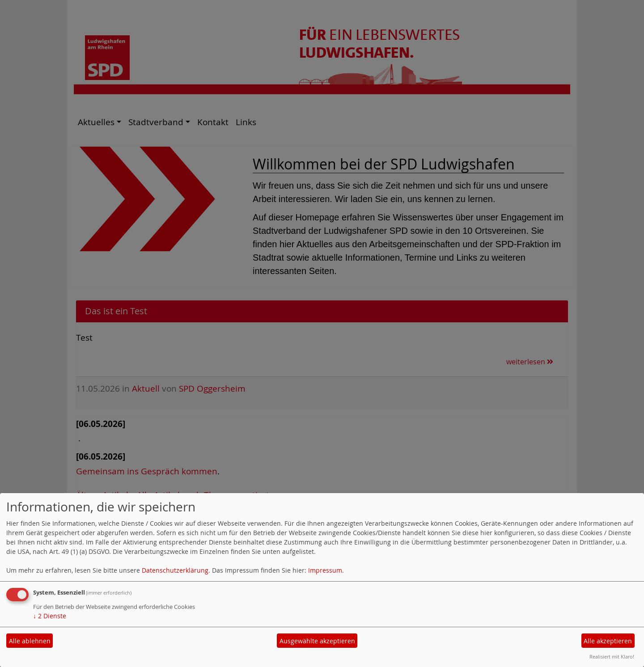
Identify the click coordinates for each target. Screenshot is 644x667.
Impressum (325, 570)
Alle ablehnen (30, 641)
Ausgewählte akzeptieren (317, 641)
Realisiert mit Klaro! (612, 656)
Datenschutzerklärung (175, 570)
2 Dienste (50, 616)
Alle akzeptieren (608, 641)
